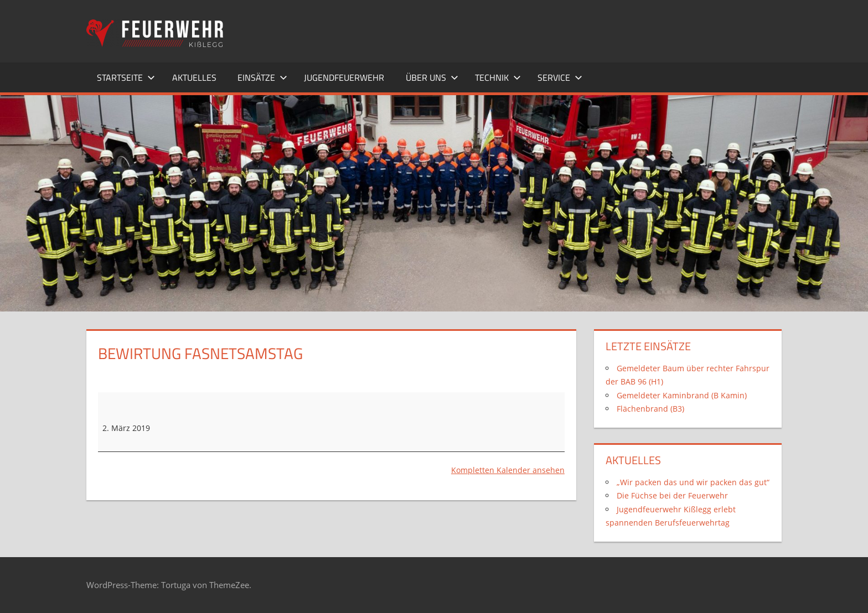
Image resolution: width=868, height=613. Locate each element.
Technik (498, 77)
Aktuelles (194, 77)
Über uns (432, 77)
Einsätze (262, 77)
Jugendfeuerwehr (344, 77)
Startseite (126, 77)
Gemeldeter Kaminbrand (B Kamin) (682, 395)
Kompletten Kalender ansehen (508, 470)
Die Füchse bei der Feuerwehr (672, 495)
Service (560, 77)
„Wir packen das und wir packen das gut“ (693, 482)
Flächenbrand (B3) (650, 409)
